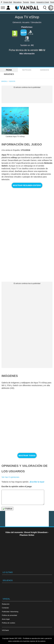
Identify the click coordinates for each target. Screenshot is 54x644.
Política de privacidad (9, 615)
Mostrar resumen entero (27, 185)
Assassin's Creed (43, 2)
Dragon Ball (8, 2)
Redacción (6, 604)
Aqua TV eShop (27, 17)
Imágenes (9, 74)
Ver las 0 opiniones (10, 477)
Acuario (26, 22)
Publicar (7, 509)
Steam (33, 2)
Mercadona (17, 2)
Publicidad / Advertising (10, 612)
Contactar (5, 608)
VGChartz (5, 630)
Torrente (26, 2)
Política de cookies (9, 623)
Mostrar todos (27, 456)
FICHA (9, 70)
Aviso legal (6, 619)
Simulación (36, 22)
